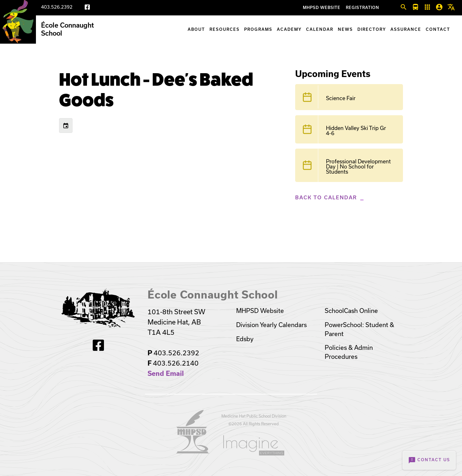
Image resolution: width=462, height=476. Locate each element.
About (196, 29)
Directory (372, 29)
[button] (404, 7)
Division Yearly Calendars (271, 325)
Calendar (320, 29)
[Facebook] (87, 8)
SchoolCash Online (351, 311)
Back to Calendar (326, 198)
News (345, 29)
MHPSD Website (322, 8)
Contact (438, 29)
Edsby (245, 339)
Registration (363, 8)
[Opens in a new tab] (193, 451)
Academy (289, 29)
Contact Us (429, 460)
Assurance (406, 29)
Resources (225, 29)
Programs (258, 29)
